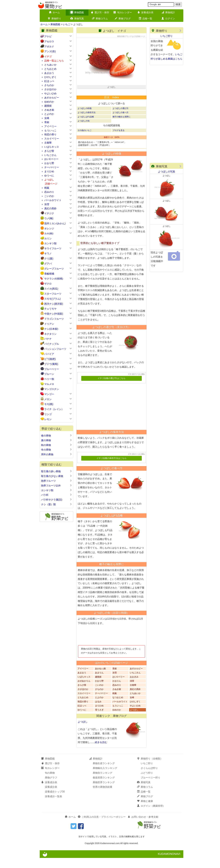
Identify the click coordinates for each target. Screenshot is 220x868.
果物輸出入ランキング (105, 778)
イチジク (49, 213)
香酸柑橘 (49, 274)
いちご (67, 24)
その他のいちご (85, 141)
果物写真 (77, 19)
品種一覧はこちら (54, 61)
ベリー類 (49, 379)
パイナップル (52, 344)
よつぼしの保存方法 (87, 123)
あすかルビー (52, 98)
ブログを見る (119, 141)
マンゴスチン (52, 389)
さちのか (49, 85)
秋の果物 (57, 445)
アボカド (49, 47)
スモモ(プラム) (52, 299)
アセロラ (49, 42)
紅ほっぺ (49, 81)
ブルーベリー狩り (150, 788)
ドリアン (49, 324)
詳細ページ (51, 184)
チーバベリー (52, 167)
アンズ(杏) (50, 51)
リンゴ (48, 414)
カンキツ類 (50, 243)
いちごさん (50, 155)
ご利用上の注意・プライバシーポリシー (102, 827)
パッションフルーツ (55, 349)
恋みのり (49, 192)
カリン (48, 239)
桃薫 (47, 188)
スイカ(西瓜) (51, 289)
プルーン (49, 374)
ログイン (168, 19)
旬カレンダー (123, 12)
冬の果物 (57, 450)
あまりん (99, 683)
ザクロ (48, 284)
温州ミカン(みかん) (55, 223)
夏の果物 (57, 440)
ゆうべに (49, 176)
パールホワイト (53, 200)
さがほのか (50, 89)
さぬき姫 (49, 110)
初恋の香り (50, 134)
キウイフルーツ (53, 248)
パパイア (49, 354)
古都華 (48, 143)
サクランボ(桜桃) (54, 279)
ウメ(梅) (49, 218)
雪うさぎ (99, 720)
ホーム (54, 12)
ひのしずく (50, 77)
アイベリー (50, 126)
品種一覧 (145, 19)
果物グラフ (51, 788)
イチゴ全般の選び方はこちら (112, 389)
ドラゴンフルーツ (54, 319)
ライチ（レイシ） (54, 409)
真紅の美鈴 (50, 208)
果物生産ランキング (104, 774)
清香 (132, 691)
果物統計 (168, 12)
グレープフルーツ (54, 269)
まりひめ (49, 171)
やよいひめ (50, 93)
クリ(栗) (49, 259)
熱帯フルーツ (57, 481)
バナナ (48, 339)
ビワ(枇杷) (50, 359)
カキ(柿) (49, 234)
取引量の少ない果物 (57, 476)
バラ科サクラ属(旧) (57, 500)
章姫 (47, 122)
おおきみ (134, 687)
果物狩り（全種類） (150, 769)
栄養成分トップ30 (55, 802)
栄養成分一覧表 (53, 807)
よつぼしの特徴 (85, 119)
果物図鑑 (77, 12)
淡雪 (47, 204)
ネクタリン (50, 334)
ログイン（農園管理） (151, 816)
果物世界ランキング (104, 792)
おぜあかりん (84, 691)
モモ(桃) (49, 404)
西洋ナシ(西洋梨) (54, 304)
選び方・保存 (100, 12)
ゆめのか (49, 102)
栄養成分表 (145, 12)
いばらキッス (52, 147)
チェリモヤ (50, 309)
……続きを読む (99, 753)
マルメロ (49, 384)
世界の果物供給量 (103, 797)
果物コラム (100, 19)
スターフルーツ (53, 294)
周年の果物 (57, 454)
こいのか (49, 196)
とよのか (49, 114)
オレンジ (49, 228)
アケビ (48, 36)
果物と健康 (145, 811)
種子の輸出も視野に (122, 127)
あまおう (49, 73)
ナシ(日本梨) (51, 329)
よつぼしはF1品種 (86, 127)
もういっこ (50, 130)
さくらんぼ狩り (149, 778)
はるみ (98, 712)
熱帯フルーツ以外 (57, 486)
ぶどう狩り (147, 783)
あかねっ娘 (100, 679)
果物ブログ (123, 19)
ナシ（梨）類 (57, 504)
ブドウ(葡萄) (51, 364)
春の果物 (57, 436)
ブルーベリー (52, 369)
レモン (48, 419)
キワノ (48, 254)
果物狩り (54, 19)
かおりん (117, 691)
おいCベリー (51, 159)
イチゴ (48, 56)
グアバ (48, 264)
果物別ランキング (103, 783)
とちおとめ (50, 69)
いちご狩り (167, 36)
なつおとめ (118, 708)
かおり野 (49, 163)
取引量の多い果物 (57, 471)
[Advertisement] (110, 416)
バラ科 (57, 495)
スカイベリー (52, 139)
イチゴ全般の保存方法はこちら (112, 468)
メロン (48, 399)
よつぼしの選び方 (121, 119)
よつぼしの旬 (84, 131)
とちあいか (50, 65)
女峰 (47, 118)
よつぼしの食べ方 (121, 123)
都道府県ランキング (104, 788)
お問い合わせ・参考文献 (143, 827)
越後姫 (48, 106)
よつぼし (49, 180)
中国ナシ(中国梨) (54, 314)
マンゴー (49, 394)
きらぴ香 (49, 151)
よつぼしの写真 (167, 172)
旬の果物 (50, 783)
